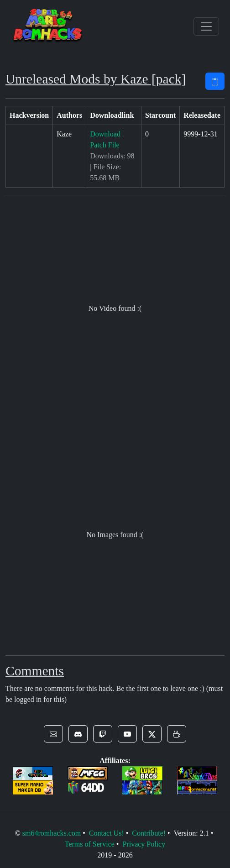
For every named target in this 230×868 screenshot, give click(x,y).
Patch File (105, 145)
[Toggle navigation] (206, 26)
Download (105, 134)
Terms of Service (90, 844)
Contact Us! (107, 833)
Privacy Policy (144, 844)
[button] (53, 734)
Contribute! (149, 833)
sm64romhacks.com (52, 833)
